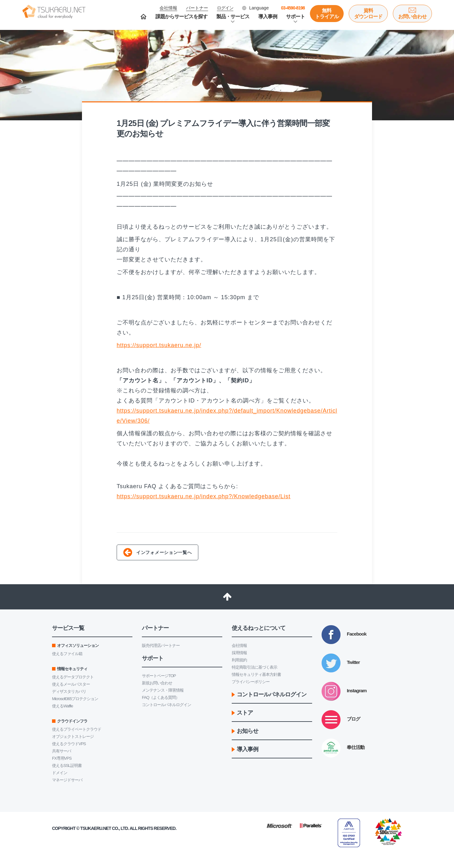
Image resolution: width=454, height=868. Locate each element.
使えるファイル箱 (67, 654)
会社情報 (239, 645)
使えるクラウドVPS (69, 744)
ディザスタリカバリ (69, 691)
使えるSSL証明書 (67, 765)
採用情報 (239, 653)
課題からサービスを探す (181, 17)
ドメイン (60, 773)
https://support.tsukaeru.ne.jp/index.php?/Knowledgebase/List (204, 496)
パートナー (197, 8)
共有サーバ (61, 751)
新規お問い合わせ (157, 683)
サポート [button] (295, 17)
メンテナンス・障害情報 (163, 690)
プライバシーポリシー (251, 682)
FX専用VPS (62, 758)
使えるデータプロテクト (73, 677)
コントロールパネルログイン (166, 705)
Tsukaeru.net (96, 828)
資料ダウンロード (368, 14)
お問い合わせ (412, 17)
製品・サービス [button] (233, 17)
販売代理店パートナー (161, 645)
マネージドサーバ (67, 780)
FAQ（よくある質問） (161, 697)
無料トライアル (327, 14)
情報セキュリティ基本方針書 (256, 674)
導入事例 (268, 17)
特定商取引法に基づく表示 (254, 667)
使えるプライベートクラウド (77, 729)
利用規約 (239, 660)
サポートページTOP (159, 676)
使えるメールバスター (71, 684)
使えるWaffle (62, 706)
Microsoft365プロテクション (75, 699)
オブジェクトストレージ (73, 737)
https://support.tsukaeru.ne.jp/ (159, 345)
